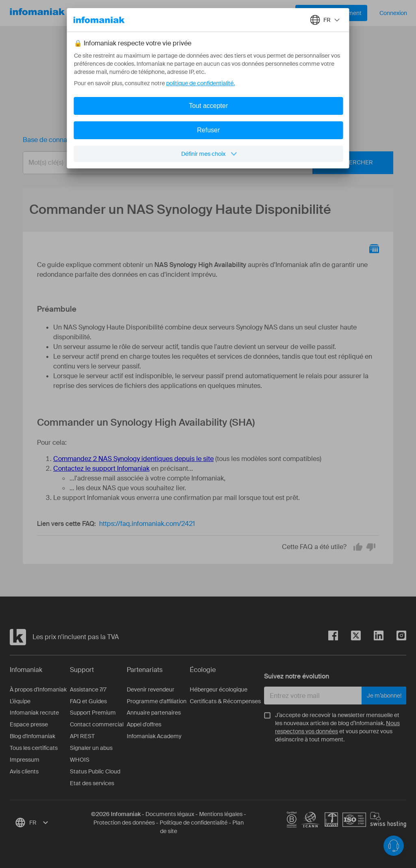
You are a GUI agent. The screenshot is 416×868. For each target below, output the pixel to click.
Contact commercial (97, 724)
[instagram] (395, 637)
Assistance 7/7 (88, 689)
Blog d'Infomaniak (32, 736)
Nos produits (97, 13)
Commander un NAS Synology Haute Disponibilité (183, 140)
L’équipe (20, 701)
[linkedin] (372, 637)
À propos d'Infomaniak (38, 689)
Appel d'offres (144, 724)
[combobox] (202, 163)
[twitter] (349, 637)
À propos (195, 13)
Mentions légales (221, 814)
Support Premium (93, 713)
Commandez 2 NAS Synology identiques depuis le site (133, 459)
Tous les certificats (34, 748)
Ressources (148, 13)
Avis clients (24, 771)
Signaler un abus (91, 748)
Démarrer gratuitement (331, 13)
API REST (82, 736)
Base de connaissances (58, 140)
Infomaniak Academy (154, 736)
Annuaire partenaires (154, 713)
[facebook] (333, 637)
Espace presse (29, 724)
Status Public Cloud (95, 771)
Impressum (25, 760)
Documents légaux (170, 814)
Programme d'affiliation (157, 701)
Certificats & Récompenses (225, 701)
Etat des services (92, 783)
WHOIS (80, 760)
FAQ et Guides (88, 701)
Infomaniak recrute (34, 713)
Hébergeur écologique (219, 689)
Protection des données (124, 823)
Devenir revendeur (151, 689)
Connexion (393, 13)
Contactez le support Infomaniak (101, 468)
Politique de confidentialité (194, 823)
